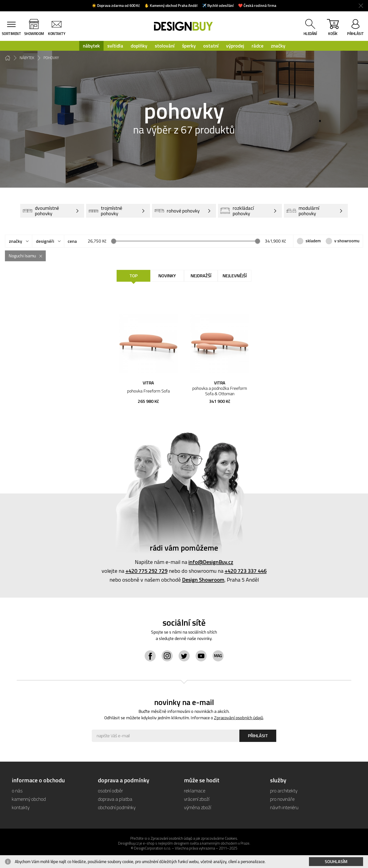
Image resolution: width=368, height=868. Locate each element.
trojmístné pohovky (105, 211)
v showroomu (347, 241)
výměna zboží (198, 807)
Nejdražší (201, 276)
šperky (189, 46)
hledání (310, 34)
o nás (17, 791)
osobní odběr (110, 791)
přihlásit (355, 34)
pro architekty (284, 791)
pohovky (51, 58)
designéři (45, 241)
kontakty (57, 34)
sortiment (11, 34)
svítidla (115, 46)
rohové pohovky (177, 211)
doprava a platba (115, 799)
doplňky (139, 46)
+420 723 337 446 (246, 571)
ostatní (211, 46)
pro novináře (282, 799)
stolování (165, 46)
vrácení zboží (197, 799)
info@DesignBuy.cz (211, 562)
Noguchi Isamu (22, 256)
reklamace (195, 791)
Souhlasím (336, 861)
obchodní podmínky (117, 807)
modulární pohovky (303, 211)
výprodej (235, 46)
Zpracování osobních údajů (239, 718)
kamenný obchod (29, 799)
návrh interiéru (284, 807)
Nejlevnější (235, 276)
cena (72, 241)
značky (278, 46)
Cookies (231, 838)
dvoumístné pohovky (41, 211)
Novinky (167, 276)
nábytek (91, 46)
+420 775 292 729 (146, 571)
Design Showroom (203, 580)
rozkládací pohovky (237, 211)
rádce (258, 46)
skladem (313, 241)
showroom (34, 34)
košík (333, 28)
